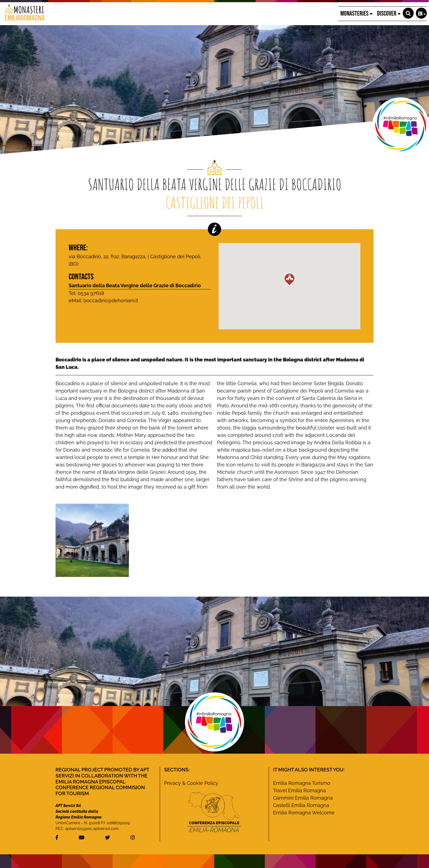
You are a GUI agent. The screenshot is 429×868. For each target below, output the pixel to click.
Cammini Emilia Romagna (303, 798)
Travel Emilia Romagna (299, 790)
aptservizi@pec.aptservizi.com (92, 829)
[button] (408, 13)
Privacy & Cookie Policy (191, 783)
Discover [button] (389, 14)
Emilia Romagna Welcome (304, 813)
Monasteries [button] (356, 14)
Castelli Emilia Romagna (301, 805)
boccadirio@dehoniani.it (111, 301)
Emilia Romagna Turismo (302, 783)
